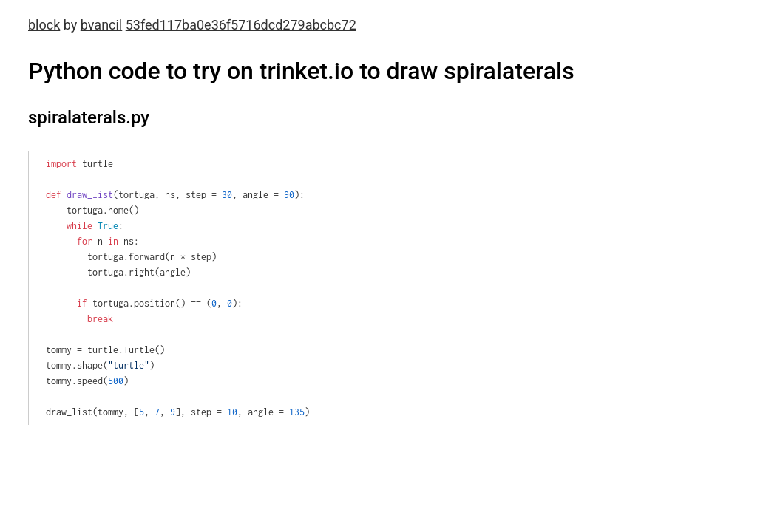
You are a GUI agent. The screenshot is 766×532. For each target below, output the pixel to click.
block (44, 25)
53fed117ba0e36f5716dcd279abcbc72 (241, 25)
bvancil (102, 25)
